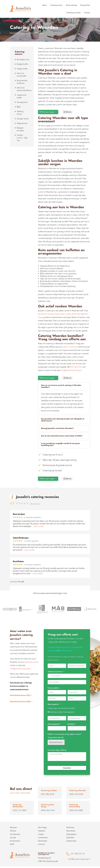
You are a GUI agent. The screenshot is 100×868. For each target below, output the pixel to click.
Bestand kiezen (56, 737)
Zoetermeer (59, 312)
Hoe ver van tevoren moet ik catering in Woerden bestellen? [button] (61, 382)
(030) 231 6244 (76, 789)
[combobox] (50, 670)
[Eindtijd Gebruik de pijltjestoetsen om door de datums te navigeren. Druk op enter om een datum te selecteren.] (77, 723)
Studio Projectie (85, 864)
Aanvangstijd (53, 718)
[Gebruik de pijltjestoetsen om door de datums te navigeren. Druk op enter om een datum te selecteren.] (77, 713)
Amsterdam (15, 835)
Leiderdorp (43, 832)
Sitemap (31, 864)
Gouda (50, 312)
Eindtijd (71, 718)
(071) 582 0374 (48, 789)
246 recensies (35, 498)
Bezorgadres (53, 699)
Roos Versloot (19, 509)
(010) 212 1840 (20, 805)
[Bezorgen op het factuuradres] (48, 702)
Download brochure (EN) (20, 696)
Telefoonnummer (55, 666)
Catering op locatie (73, 13)
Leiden (68, 312)
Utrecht (43, 312)
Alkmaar (13, 822)
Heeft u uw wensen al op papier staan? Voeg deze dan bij (64, 730)
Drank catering (71, 5)
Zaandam (70, 832)
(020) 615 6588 (76, 805)
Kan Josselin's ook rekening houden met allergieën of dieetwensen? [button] (63, 416)
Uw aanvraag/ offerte (57, 744)
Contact (87, 13)
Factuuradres (53, 682)
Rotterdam (77, 312)
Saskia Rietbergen (21, 532)
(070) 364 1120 (48, 805)
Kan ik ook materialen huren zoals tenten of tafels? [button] (62, 432)
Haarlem (42, 825)
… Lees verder (38, 521)
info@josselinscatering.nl (71, 368)
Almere (13, 825)
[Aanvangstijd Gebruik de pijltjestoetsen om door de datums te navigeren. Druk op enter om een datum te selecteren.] (57, 723)
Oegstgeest (71, 828)
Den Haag (42, 822)
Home (45, 5)
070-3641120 (76, 365)
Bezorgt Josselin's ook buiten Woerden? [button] (57, 425)
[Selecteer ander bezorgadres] (48, 706)
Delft (12, 839)
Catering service (56, 5)
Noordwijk (71, 825)
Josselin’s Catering (69, 345)
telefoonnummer (31, 656)
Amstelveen (15, 828)
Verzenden (67, 762)
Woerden (70, 822)
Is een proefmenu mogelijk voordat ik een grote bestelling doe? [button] (60, 441)
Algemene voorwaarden (18, 864)
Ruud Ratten (18, 556)
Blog (37, 864)
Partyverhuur (85, 5)
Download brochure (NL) (20, 690)
